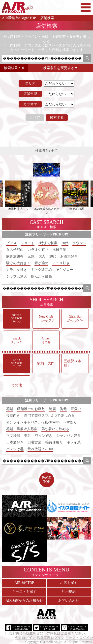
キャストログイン (79, 638)
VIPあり (71, 422)
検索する (57, 117)
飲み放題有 (15, 256)
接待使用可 (54, 442)
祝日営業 (59, 250)
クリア (35, 117)
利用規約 (69, 592)
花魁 (10, 409)
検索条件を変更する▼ (61, 68)
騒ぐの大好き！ (18, 263)
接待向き (13, 416)
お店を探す (69, 583)
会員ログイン (25, 638)
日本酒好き (15, 442)
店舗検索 (47, 18)
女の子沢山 (15, 250)
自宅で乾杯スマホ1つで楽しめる (49, 416)
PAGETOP (46, 480)
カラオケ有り (38, 250)
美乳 (28, 436)
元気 (31, 256)
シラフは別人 (17, 276)
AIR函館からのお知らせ (24, 601)
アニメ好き (61, 263)
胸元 (63, 409)
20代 (53, 256)
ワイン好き (44, 436)
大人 (42, 256)
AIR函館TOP (24, 583)
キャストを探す (24, 592)
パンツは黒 (15, 449)
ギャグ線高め (41, 270)
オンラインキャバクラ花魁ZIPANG (33, 422)
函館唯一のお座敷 (31, 409)
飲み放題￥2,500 (40, 449)
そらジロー (64, 270)
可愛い (76, 409)
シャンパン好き (68, 436)
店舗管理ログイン (51, 638)
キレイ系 (74, 442)
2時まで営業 (48, 243)
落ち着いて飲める (55, 429)
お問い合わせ (69, 601)
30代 (65, 243)
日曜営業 (34, 442)
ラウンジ (79, 243)
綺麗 (52, 409)
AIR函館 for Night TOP (19, 18)
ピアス (11, 243)
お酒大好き (69, 256)
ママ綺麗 (13, 436)
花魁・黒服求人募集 (22, 429)
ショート (28, 243)
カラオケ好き (17, 270)
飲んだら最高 (41, 276)
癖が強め (41, 263)
